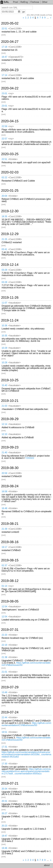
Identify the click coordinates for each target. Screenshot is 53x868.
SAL (5, 2)
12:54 (4, 607)
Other (45, 2)
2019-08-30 (10, 468)
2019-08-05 (10, 601)
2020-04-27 (10, 42)
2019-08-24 (10, 486)
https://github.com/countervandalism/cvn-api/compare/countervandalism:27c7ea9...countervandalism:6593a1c (26, 771)
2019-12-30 (10, 211)
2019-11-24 (10, 320)
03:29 (4, 270)
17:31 (4, 747)
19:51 (4, 732)
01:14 (4, 586)
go (24, 12)
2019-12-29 (10, 234)
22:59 (4, 126)
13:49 (4, 692)
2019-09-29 (10, 419)
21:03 (4, 406)
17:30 (4, 764)
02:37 (4, 565)
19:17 (4, 547)
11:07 (4, 303)
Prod (15, 2)
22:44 (4, 717)
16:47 (4, 57)
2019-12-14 (10, 265)
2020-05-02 (10, 23)
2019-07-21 (10, 783)
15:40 (4, 385)
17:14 (4, 75)
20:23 (4, 826)
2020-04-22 (10, 88)
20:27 (4, 813)
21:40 (4, 452)
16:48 (4, 508)
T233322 (30, 458)
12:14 (4, 424)
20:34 (4, 789)
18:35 (4, 216)
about (47, 865)
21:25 (4, 239)
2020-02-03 (10, 172)
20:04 (4, 196)
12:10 (4, 434)
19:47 (4, 836)
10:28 (4, 363)
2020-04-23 (10, 70)
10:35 (4, 336)
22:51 (4, 29)
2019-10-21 (10, 401)
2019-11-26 (10, 298)
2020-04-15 (10, 121)
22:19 (4, 645)
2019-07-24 (10, 712)
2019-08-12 (10, 581)
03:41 (4, 249)
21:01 (4, 672)
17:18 (4, 47)
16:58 (4, 491)
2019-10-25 (10, 380)
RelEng (24, 2)
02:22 (4, 177)
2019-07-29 (10, 687)
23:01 (4, 93)
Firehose (35, 2)
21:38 (4, 657)
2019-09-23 (10, 447)
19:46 (4, 848)
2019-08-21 (10, 524)
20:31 (4, 801)
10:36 (4, 326)
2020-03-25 (10, 154)
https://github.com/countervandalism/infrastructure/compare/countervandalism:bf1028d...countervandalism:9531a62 (26, 754)
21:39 (4, 529)
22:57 (4, 139)
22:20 (4, 635)
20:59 (4, 473)
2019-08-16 (10, 542)
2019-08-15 (10, 560)
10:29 (4, 348)
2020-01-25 (10, 191)
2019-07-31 (10, 630)
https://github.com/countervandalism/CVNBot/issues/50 (26, 664)
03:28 (4, 282)
